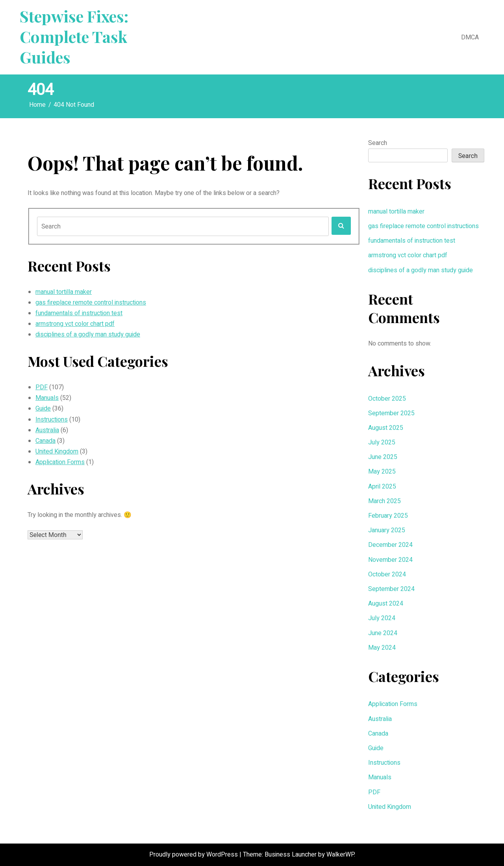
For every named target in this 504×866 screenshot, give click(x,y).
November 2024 (390, 560)
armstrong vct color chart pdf (75, 324)
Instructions (52, 420)
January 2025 (387, 530)
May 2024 (382, 648)
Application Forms (60, 462)
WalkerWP (340, 855)
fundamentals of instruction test (79, 313)
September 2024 (391, 589)
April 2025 (382, 487)
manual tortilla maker (64, 292)
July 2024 (382, 618)
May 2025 (382, 472)
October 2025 (387, 399)
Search (378, 143)
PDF (42, 387)
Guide (43, 409)
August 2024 (386, 604)
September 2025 (391, 413)
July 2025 (382, 442)
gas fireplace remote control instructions (91, 303)
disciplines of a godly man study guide (88, 335)
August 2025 (386, 428)
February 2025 (388, 516)
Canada (45, 441)
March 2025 (384, 501)
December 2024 (390, 545)
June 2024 (383, 633)
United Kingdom (57, 452)
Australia (47, 430)
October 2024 (387, 574)
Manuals (47, 398)
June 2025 (383, 457)
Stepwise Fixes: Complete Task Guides (74, 37)
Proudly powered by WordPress (194, 855)
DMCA (470, 37)
